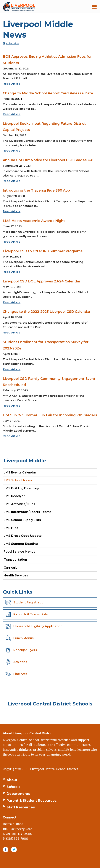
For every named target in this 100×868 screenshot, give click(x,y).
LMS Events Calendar (20, 472)
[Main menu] (94, 7)
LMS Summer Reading (21, 544)
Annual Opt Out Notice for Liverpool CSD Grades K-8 (48, 160)
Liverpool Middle (25, 461)
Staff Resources (21, 807)
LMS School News (18, 480)
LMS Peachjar (21, 497)
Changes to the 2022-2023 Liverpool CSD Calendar (47, 312)
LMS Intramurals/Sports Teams (28, 512)
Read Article (12, 84)
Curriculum (12, 568)
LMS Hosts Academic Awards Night (34, 221)
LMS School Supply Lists (22, 520)
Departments (18, 794)
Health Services (16, 575)
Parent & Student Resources (32, 801)
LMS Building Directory (21, 488)
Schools (13, 787)
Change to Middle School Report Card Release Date (48, 93)
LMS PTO (11, 528)
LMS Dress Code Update (23, 536)
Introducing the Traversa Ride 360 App (36, 190)
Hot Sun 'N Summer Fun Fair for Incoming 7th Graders (50, 415)
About (12, 780)
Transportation (15, 560)
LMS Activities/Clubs (19, 504)
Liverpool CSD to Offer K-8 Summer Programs (43, 251)
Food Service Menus (19, 552)
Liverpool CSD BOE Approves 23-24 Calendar (42, 281)
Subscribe (13, 43)
